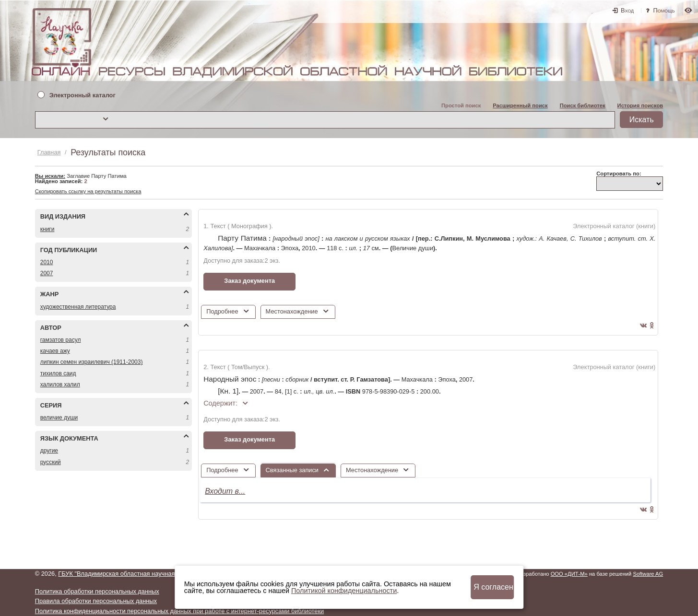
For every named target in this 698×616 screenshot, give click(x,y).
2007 (47, 273)
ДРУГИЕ (49, 451)
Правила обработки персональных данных (96, 601)
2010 (47, 262)
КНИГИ (47, 229)
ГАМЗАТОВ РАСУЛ (61, 340)
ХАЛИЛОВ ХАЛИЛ (60, 384)
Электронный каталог (83, 96)
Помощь (664, 10)
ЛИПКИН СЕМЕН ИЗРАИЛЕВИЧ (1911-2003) (92, 362)
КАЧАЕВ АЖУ (55, 351)
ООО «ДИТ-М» (569, 574)
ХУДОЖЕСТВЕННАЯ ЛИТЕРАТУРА (78, 307)
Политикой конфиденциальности (344, 591)
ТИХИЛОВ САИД (58, 373)
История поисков (640, 105)
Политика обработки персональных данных (97, 591)
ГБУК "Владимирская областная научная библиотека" (135, 574)
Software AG (648, 574)
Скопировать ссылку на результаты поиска (88, 191)
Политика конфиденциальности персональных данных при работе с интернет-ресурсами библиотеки (179, 611)
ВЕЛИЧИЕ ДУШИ (59, 418)
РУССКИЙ (51, 462)
